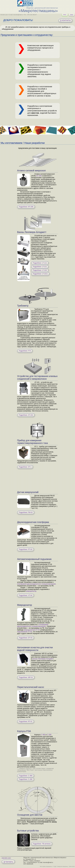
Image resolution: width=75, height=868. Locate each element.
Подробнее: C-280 (26, 779)
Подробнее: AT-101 (26, 415)
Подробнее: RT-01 (26, 722)
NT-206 (39, 176)
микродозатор (31, 591)
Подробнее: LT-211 (40, 267)
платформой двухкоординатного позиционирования (36, 584)
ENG (72, 15)
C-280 (49, 735)
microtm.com (6, 858)
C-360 (43, 735)
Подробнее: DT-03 (26, 638)
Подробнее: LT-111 (40, 263)
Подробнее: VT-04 (26, 595)
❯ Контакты (65, 21)
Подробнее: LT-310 (40, 270)
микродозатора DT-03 (32, 630)
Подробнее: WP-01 (26, 677)
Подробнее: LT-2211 (40, 274)
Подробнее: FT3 (25, 351)
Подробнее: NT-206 (26, 207)
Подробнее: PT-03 (26, 549)
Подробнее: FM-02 (26, 512)
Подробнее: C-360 (26, 776)
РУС (65, 15)
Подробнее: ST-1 (25, 467)
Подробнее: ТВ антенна (42, 844)
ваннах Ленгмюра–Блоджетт (43, 659)
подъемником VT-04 (25, 632)
